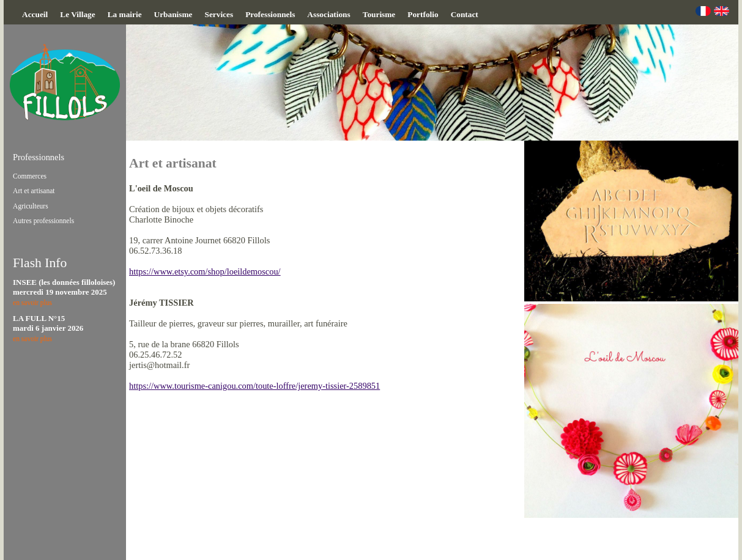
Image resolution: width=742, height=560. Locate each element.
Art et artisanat (34, 191)
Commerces (30, 176)
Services (219, 14)
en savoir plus (32, 303)
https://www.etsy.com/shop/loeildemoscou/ (205, 271)
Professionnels (270, 14)
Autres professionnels (43, 221)
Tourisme (379, 14)
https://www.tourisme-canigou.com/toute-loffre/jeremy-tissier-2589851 (254, 386)
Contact (465, 14)
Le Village (77, 14)
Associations (328, 14)
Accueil (35, 14)
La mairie (125, 14)
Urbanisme (173, 14)
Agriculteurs (31, 206)
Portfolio (423, 14)
